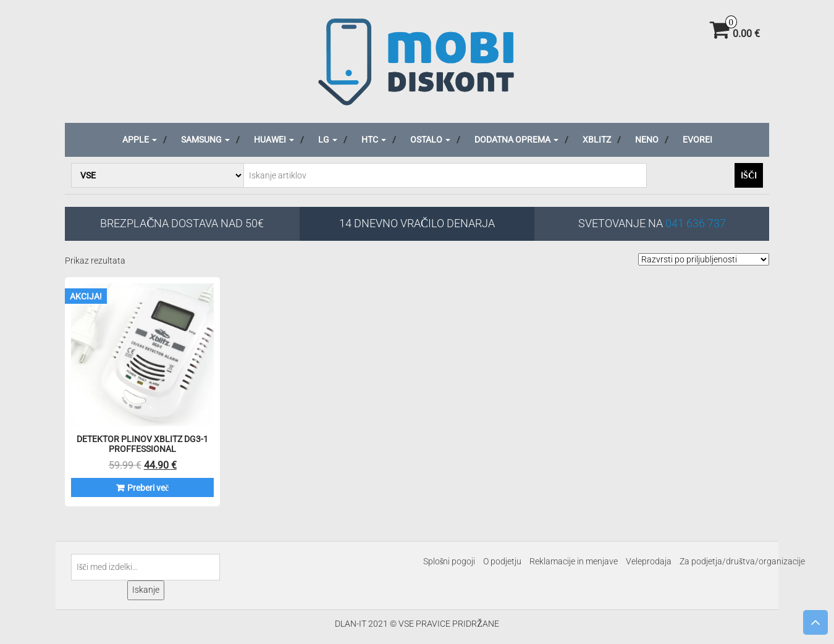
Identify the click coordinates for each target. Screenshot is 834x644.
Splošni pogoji (449, 561)
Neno (647, 140)
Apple (140, 140)
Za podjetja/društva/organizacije (742, 561)
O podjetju (502, 561)
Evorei (697, 140)
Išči (749, 175)
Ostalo (430, 140)
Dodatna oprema (516, 140)
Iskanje (146, 590)
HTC (374, 140)
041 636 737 (696, 223)
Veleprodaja (649, 561)
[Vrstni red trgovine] (704, 259)
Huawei (274, 140)
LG (328, 140)
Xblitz (597, 140)
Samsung (205, 140)
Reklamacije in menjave (574, 561)
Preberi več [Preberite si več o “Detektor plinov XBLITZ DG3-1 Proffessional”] (148, 488)
